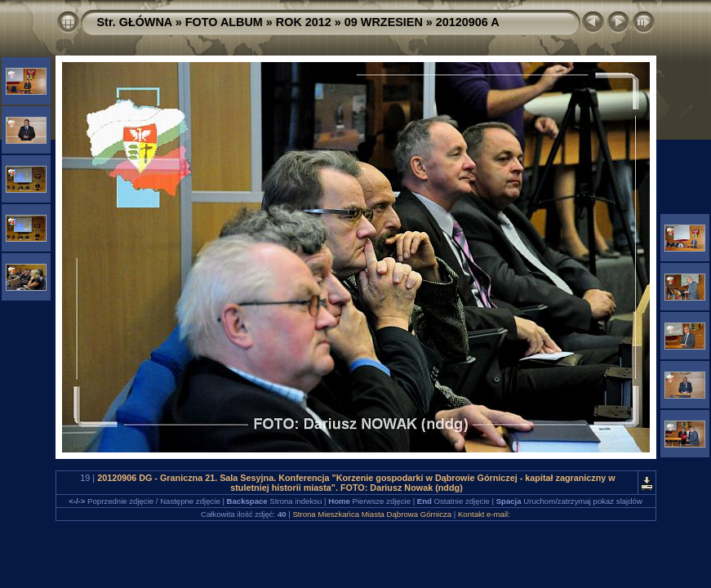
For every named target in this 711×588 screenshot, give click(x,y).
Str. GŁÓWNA (135, 22)
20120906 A (468, 22)
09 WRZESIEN (384, 22)
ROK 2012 (304, 22)
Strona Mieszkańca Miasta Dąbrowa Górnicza (372, 514)
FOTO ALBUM (224, 22)
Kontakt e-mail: (484, 514)
